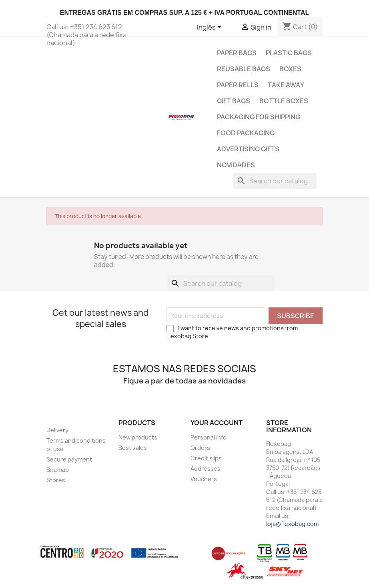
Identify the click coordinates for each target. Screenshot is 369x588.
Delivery (57, 430)
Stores (56, 480)
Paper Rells (238, 85)
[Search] (275, 181)
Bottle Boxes (284, 101)
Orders (200, 448)
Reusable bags (244, 69)
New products (138, 437)
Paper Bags (237, 53)
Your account (217, 423)
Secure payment (69, 459)
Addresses (206, 469)
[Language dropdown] (211, 28)
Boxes (290, 69)
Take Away (286, 85)
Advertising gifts (248, 149)
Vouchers (204, 479)
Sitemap (58, 470)
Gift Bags (234, 101)
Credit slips (206, 458)
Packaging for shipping (259, 117)
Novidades (236, 165)
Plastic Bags (289, 53)
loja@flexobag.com (292, 524)
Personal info (209, 437)
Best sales (133, 448)
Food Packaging (246, 133)
